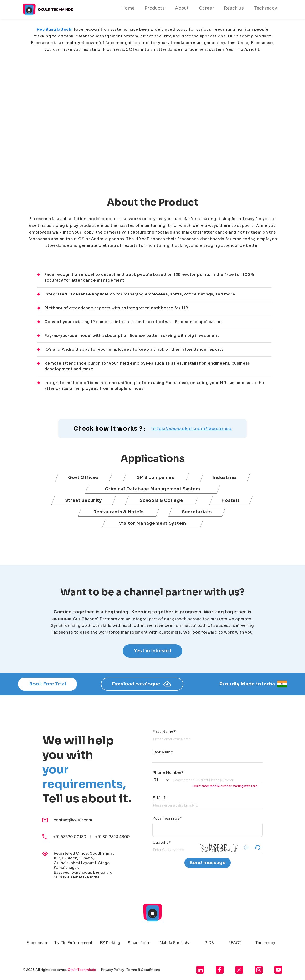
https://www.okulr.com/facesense (191, 429)
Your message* (167, 818)
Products (155, 8)
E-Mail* (160, 798)
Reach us (234, 8)
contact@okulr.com (73, 820)
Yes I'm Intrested (152, 651)
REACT (235, 943)
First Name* (164, 732)
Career (206, 8)
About (182, 8)
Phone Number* (168, 773)
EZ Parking (110, 943)
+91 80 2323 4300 (112, 837)
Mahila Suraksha (175, 943)
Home (128, 8)
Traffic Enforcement (74, 943)
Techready (266, 8)
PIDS (209, 943)
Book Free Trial (48, 684)
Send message (208, 863)
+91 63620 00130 (72, 837)
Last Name (163, 752)
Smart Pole (138, 943)
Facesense (37, 943)
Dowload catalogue (142, 684)
